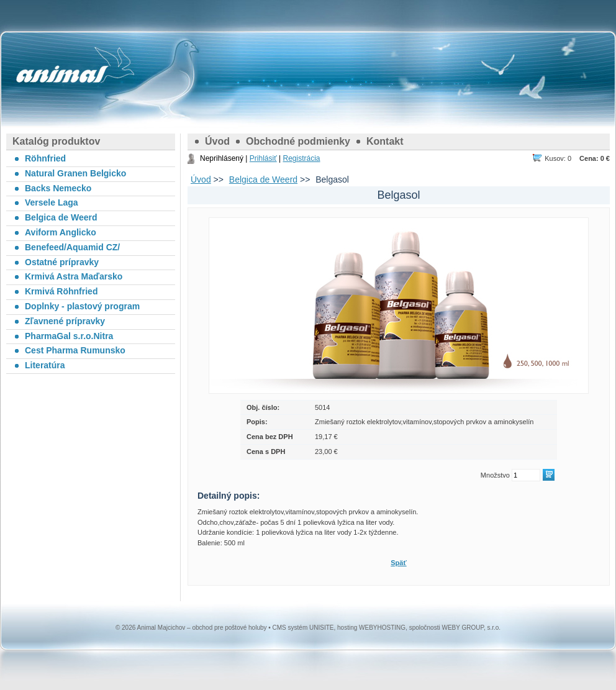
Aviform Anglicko (61, 232)
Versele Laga (52, 202)
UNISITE (321, 628)
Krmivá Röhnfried (61, 291)
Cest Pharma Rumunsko (75, 350)
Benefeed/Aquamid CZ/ (72, 247)
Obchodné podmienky (298, 141)
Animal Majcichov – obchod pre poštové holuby (62, 75)
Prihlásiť (263, 158)
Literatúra (45, 365)
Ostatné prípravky (62, 262)
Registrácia (301, 158)
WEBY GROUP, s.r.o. (471, 628)
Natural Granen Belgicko (75, 173)
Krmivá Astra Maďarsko (74, 276)
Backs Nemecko (58, 188)
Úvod (217, 141)
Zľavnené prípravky (65, 321)
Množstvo (495, 475)
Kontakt (385, 141)
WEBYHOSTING (382, 628)
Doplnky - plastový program (82, 306)
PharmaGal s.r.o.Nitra (69, 336)
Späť (398, 563)
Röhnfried (45, 158)
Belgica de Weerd (263, 179)
